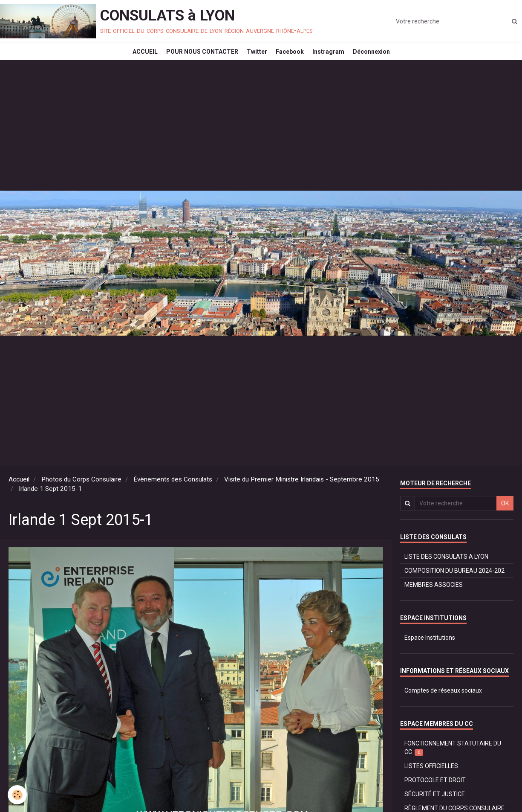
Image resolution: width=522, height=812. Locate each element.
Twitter (255, 58)
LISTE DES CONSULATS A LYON (446, 569)
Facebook (292, 58)
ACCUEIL (134, 58)
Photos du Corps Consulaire (81, 492)
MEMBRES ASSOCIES (434, 597)
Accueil (19, 492)
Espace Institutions (430, 650)
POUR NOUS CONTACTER (196, 58)
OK (505, 516)
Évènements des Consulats (173, 492)
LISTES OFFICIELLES (431, 779)
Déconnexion (382, 58)
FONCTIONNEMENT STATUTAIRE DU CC (453, 761)
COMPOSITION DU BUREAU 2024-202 (454, 583)
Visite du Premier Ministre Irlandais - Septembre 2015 (302, 492)
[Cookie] (18, 794)
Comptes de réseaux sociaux (443, 703)
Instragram (335, 58)
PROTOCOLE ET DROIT (435, 793)
